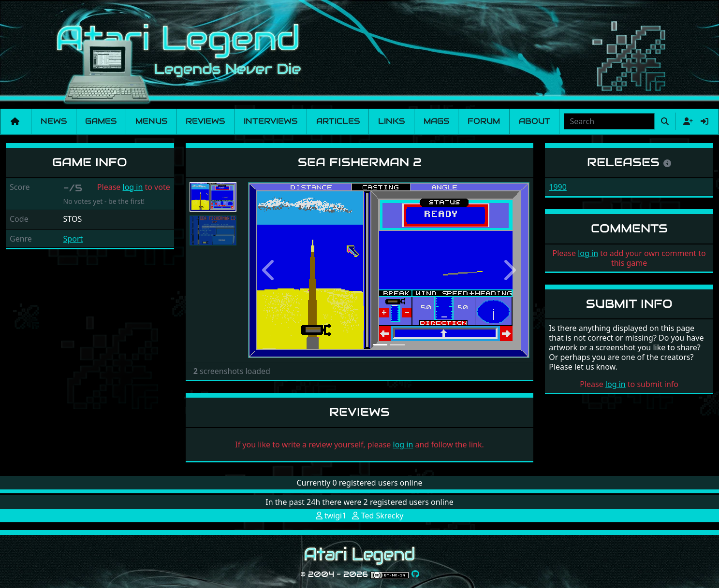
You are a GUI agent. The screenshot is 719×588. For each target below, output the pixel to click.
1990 (558, 187)
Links (391, 121)
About (535, 121)
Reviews (205, 121)
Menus (151, 121)
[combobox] (609, 121)
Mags (436, 121)
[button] (269, 270)
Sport (73, 239)
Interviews (271, 121)
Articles (338, 121)
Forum (484, 121)
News (54, 121)
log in (133, 187)
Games (101, 121)
